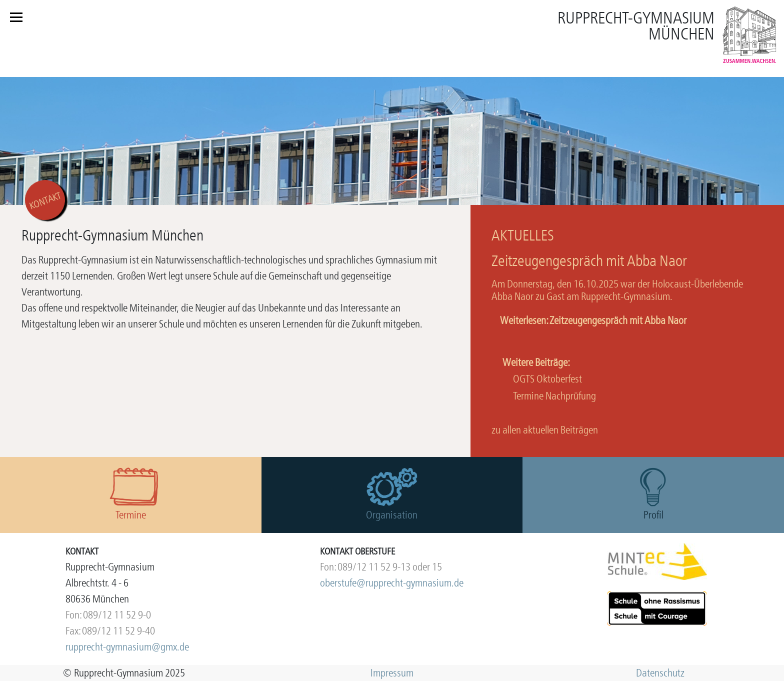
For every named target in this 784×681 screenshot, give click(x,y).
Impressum (392, 673)
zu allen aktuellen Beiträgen (545, 430)
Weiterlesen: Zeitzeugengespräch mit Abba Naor (593, 320)
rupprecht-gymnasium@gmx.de (127, 647)
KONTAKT (45, 201)
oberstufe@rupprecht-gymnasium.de (392, 583)
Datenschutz (660, 673)
